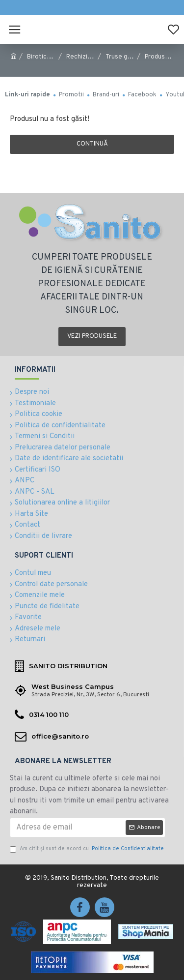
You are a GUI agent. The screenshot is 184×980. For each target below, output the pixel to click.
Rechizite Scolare (92, 57)
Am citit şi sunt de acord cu (88, 849)
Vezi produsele (92, 336)
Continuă (92, 144)
